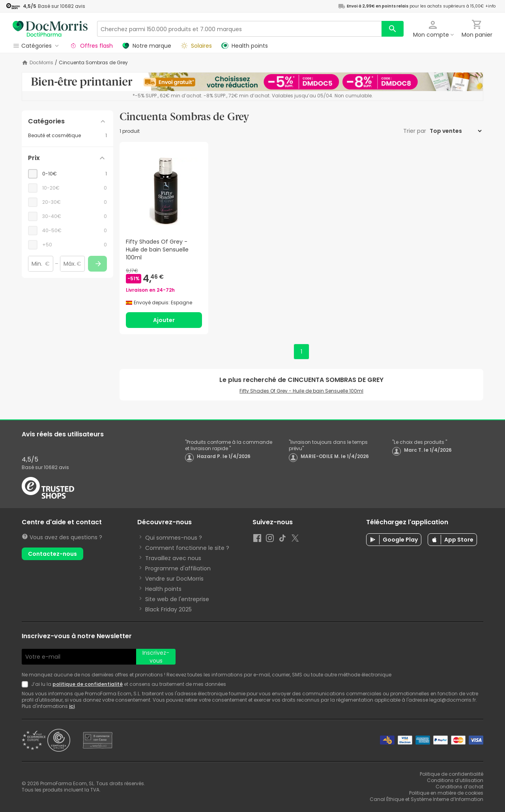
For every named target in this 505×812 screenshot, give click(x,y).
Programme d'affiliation (178, 568)
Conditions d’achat (459, 787)
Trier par (415, 131)
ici (72, 706)
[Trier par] (455, 131)
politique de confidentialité (88, 684)
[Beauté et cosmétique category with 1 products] (67, 136)
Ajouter (164, 320)
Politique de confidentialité (452, 774)
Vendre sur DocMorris (174, 579)
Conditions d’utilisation (455, 780)
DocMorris (41, 63)
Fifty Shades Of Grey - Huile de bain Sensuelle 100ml (301, 391)
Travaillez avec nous (173, 558)
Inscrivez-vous (156, 657)
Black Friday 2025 (168, 609)
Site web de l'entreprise (177, 599)
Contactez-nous (52, 554)
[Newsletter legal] (26, 684)
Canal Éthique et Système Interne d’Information (426, 799)
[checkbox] (67, 174)
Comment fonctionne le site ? (187, 548)
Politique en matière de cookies (446, 793)
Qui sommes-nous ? (174, 538)
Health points (163, 589)
